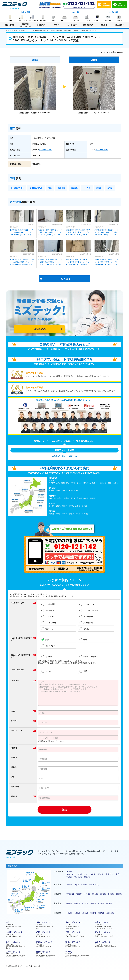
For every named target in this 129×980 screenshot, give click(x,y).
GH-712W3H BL (102, 150)
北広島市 (110, 874)
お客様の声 (41, 25)
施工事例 (25, 25)
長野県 (109, 904)
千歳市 (69, 877)
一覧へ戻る (55, 279)
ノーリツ (87, 188)
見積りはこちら (39, 329)
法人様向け (120, 26)
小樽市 (93, 874)
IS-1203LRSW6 (46, 150)
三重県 (93, 904)
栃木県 (111, 894)
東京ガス (74, 188)
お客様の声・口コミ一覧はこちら (64, 456)
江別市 (87, 877)
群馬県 (119, 894)
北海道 (69, 872)
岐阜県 (85, 904)
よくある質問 (72, 25)
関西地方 (57, 913)
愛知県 (77, 904)
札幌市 (81, 874)
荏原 (50, 188)
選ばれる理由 (9, 25)
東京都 (99, 188)
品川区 (110, 188)
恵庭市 (118, 874)
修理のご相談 (88, 25)
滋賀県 (85, 913)
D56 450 (61, 188)
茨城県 (103, 894)
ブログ (57, 25)
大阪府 (69, 913)
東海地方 (57, 904)
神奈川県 (70, 894)
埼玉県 (95, 894)
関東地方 (57, 894)
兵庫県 (77, 913)
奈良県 (101, 913)
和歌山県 (110, 913)
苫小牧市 (78, 877)
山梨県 (101, 904)
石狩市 (101, 874)
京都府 (93, 913)
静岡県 (69, 904)
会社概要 (104, 25)
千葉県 (87, 894)
